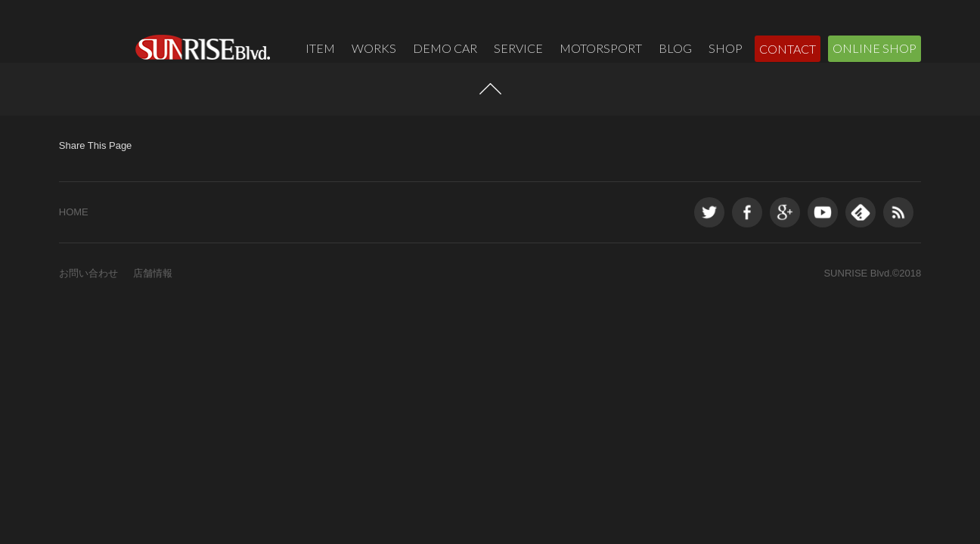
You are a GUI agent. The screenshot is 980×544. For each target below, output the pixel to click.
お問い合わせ (88, 309)
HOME (74, 248)
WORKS (374, 48)
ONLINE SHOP (875, 48)
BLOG (675, 48)
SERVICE (518, 48)
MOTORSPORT (601, 48)
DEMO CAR (445, 48)
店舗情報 (153, 309)
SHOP (726, 48)
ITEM (320, 48)
